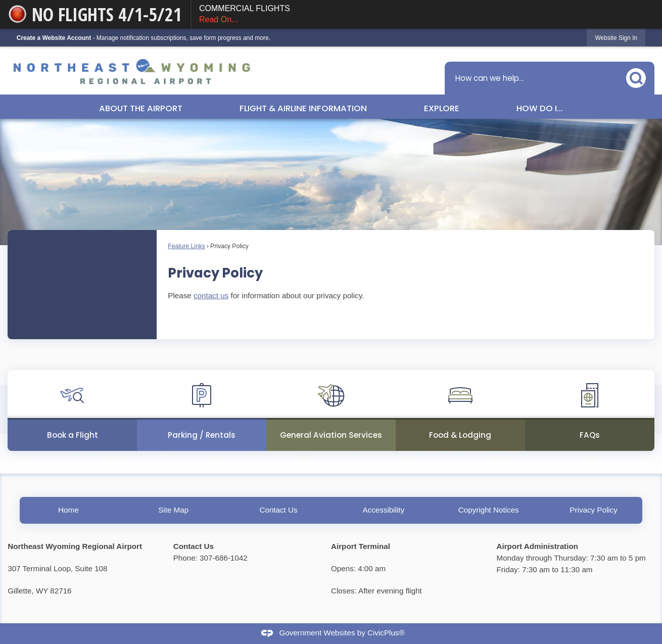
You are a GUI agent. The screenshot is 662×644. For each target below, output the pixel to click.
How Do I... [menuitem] (540, 108)
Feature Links (186, 246)
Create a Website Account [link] (54, 38)
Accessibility (384, 510)
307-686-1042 (224, 558)
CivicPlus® (386, 633)
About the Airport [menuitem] (141, 108)
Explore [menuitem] (442, 108)
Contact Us (278, 510)
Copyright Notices (489, 510)
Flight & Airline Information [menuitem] (303, 108)
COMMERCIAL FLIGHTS (427, 15)
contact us (211, 295)
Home (68, 510)
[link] (616, 38)
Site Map (173, 510)
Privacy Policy (594, 510)
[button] (639, 76)
